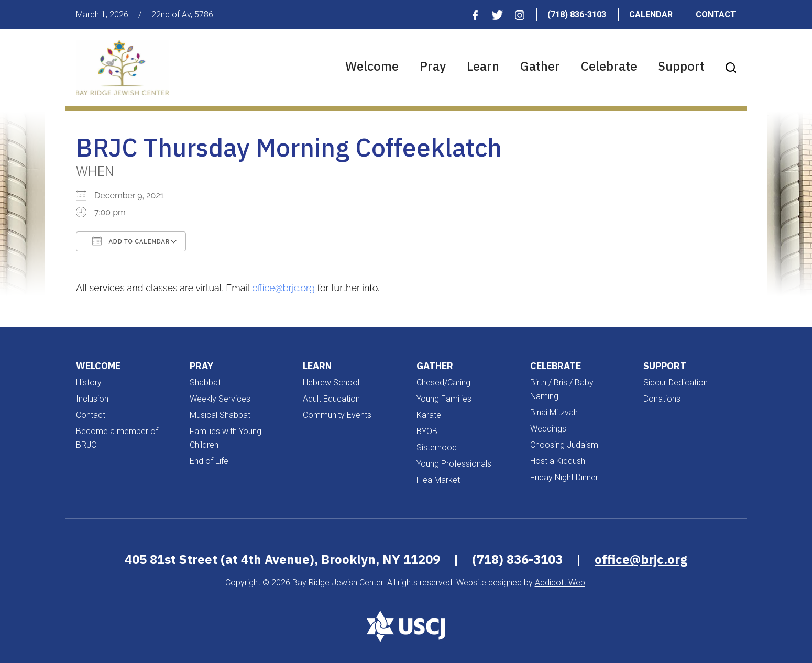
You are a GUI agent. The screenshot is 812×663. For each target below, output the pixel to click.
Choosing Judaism (564, 445)
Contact (716, 14)
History (89, 383)
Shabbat (205, 383)
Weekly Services (220, 399)
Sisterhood (437, 447)
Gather (540, 66)
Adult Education (331, 399)
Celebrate (609, 66)
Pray (433, 66)
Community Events (337, 415)
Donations (662, 399)
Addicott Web (560, 583)
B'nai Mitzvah (554, 412)
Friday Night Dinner (564, 477)
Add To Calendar (131, 241)
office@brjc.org (283, 288)
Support (681, 66)
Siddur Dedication (676, 383)
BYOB (427, 431)
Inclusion (92, 399)
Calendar (651, 14)
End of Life (209, 461)
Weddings (548, 429)
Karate (429, 415)
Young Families (444, 399)
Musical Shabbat (220, 415)
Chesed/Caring (443, 383)
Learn (483, 66)
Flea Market (438, 480)
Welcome (372, 66)
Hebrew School (331, 383)
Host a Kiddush (558, 461)
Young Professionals (454, 464)
